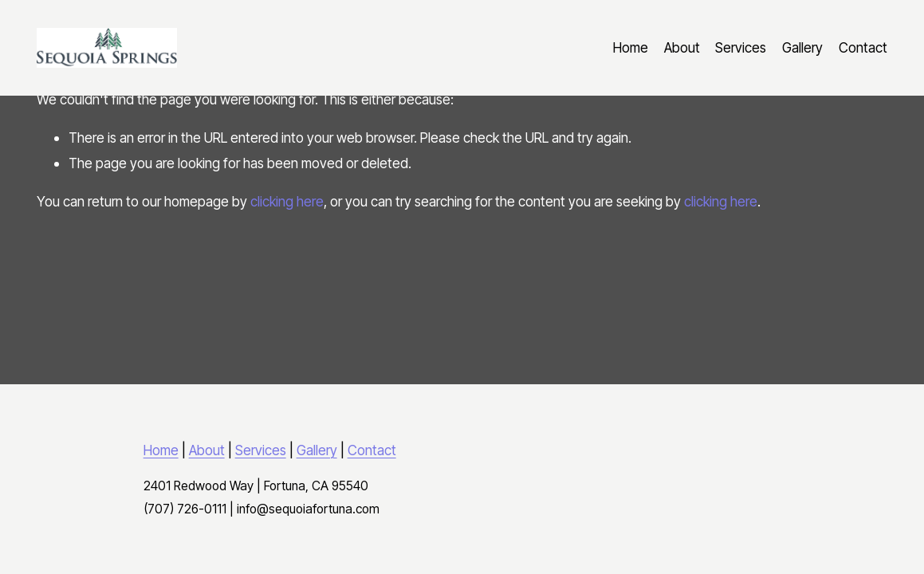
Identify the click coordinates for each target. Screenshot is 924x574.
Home (631, 47)
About (682, 47)
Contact (863, 47)
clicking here (287, 201)
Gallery (802, 47)
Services (741, 47)
